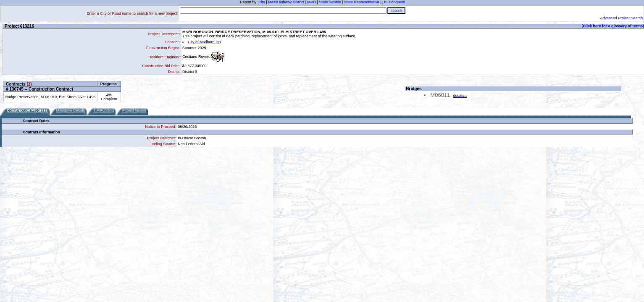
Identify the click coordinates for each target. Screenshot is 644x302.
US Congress (394, 2)
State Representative (362, 2)
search (396, 10)
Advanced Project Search (621, 18)
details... (460, 96)
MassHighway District (286, 2)
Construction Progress (27, 110)
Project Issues (134, 110)
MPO (312, 2)
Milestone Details (71, 110)
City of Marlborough (204, 42)
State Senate (330, 2)
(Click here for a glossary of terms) (613, 26)
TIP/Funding (104, 110)
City (262, 2)
